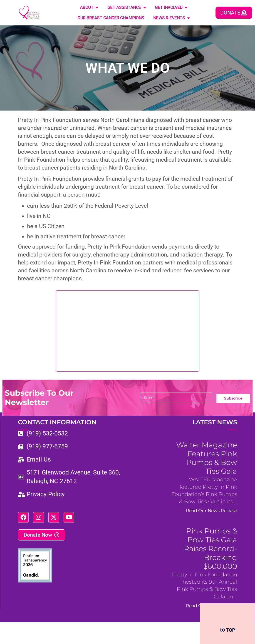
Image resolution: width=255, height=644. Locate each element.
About (89, 7)
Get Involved (171, 7)
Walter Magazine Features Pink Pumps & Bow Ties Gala (207, 458)
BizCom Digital (226, 630)
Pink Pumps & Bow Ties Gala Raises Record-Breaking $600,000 (210, 549)
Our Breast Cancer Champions (111, 18)
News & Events (172, 18)
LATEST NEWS (215, 425)
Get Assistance (127, 7)
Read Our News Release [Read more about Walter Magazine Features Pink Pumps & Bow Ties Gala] (212, 511)
